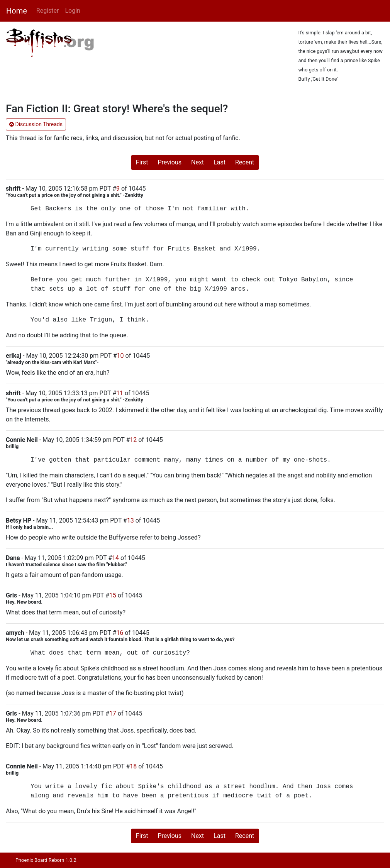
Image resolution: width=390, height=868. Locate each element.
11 (120, 393)
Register (48, 11)
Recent (245, 162)
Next (198, 162)
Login (72, 11)
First (142, 162)
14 (115, 558)
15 (113, 595)
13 (131, 520)
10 (120, 356)
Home (17, 11)
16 (120, 633)
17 (113, 713)
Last (220, 162)
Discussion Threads (36, 124)
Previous (170, 162)
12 (133, 440)
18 (133, 766)
